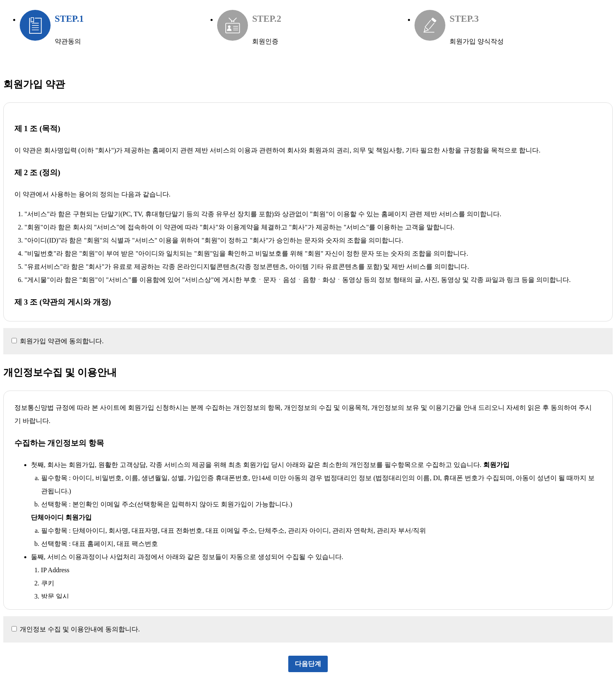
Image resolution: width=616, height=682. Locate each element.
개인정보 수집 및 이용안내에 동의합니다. (80, 629)
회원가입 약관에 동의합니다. (62, 341)
